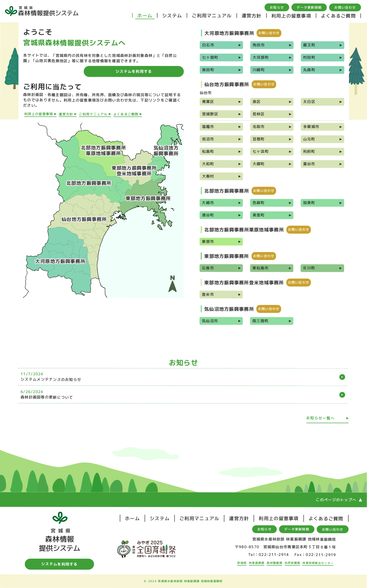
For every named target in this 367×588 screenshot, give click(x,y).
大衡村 (208, 176)
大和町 (208, 164)
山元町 (309, 139)
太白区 (309, 102)
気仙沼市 (210, 321)
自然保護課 (292, 563)
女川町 (309, 268)
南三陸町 (260, 321)
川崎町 (259, 70)
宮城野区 (210, 114)
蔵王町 (309, 45)
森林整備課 (274, 563)
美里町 (259, 215)
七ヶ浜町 (261, 151)
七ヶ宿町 (210, 57)
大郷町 (259, 164)
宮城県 (242, 563)
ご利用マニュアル (212, 15)
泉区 (257, 102)
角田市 (259, 45)
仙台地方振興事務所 (227, 84)
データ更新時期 (309, 7)
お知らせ (277, 7)
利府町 (309, 151)
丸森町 (309, 70)
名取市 (259, 127)
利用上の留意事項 (291, 16)
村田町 (309, 57)
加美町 (309, 203)
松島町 (208, 151)
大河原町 (261, 57)
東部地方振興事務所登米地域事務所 (244, 282)
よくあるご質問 (338, 16)
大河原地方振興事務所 (229, 33)
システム (172, 15)
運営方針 (252, 15)
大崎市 (208, 203)
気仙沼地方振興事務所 (229, 309)
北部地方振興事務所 (227, 191)
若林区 (259, 114)
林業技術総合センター (318, 563)
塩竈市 (208, 127)
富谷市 (309, 164)
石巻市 (208, 268)
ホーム (145, 15)
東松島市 (260, 268)
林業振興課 (257, 563)
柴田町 (208, 70)
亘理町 (259, 139)
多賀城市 (311, 127)
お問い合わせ (345, 7)
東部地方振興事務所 (227, 256)
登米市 (208, 294)
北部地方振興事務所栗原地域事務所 (244, 230)
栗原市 (208, 241)
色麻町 (259, 203)
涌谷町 (208, 215)
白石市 (208, 45)
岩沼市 (208, 139)
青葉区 (208, 102)
